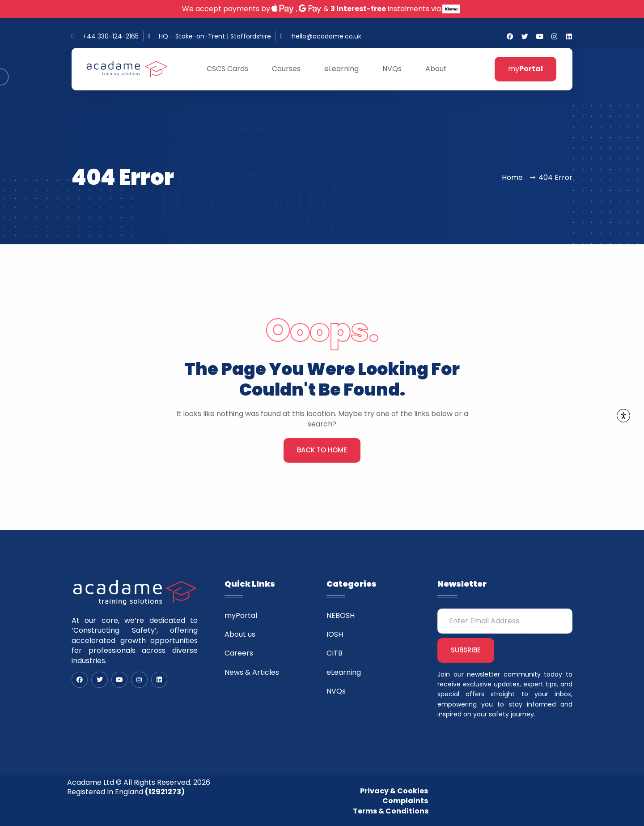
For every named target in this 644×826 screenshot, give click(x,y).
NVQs (396, 69)
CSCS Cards (231, 69)
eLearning (345, 69)
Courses (290, 69)
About (440, 69)
